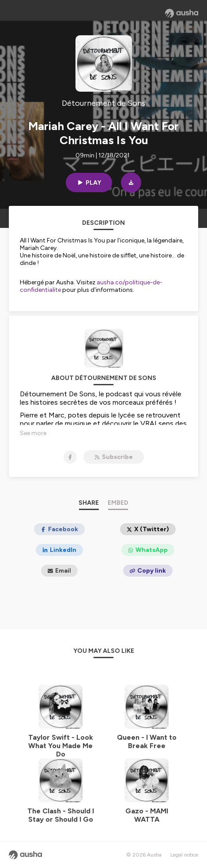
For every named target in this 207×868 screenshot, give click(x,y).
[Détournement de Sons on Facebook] (70, 457)
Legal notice (184, 855)
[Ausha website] (182, 13)
